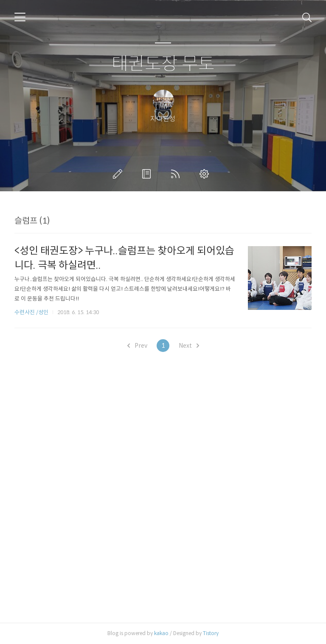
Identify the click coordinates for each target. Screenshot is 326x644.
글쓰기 (119, 174)
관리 (206, 174)
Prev (137, 346)
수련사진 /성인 (32, 312)
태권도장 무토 (163, 64)
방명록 (148, 174)
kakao (161, 633)
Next (189, 346)
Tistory (211, 633)
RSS (177, 174)
